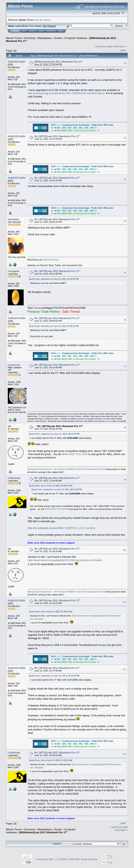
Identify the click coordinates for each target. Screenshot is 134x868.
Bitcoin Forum (14, 38)
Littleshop (14, 478)
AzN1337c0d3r (17, 62)
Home (15, 31)
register (47, 20)
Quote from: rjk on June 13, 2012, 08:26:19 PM (51, 486)
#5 (125, 273)
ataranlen (14, 219)
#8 (125, 428)
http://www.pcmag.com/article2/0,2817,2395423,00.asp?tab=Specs (66, 93)
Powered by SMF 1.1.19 (48, 859)
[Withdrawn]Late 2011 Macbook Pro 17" (59, 62)
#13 (124, 754)
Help (24, 31)
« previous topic (104, 46)
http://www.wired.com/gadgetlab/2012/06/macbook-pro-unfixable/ (65, 560)
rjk (9, 426)
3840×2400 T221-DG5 (75, 454)
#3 (125, 179)
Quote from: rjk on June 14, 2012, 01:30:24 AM (51, 612)
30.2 (45, 26)
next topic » (120, 46)
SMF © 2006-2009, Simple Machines (80, 859)
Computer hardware (76, 38)
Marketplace (45, 38)
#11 (124, 602)
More (61, 31)
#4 (125, 221)
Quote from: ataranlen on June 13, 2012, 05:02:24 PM (54, 279)
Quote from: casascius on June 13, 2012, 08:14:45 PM (54, 434)
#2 (125, 138)
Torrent (52, 26)
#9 (125, 479)
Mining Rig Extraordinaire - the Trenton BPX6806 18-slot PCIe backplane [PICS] (66, 469)
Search (33, 31)
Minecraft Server (51, 260)
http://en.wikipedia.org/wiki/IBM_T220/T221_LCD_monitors (62, 528)
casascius (14, 365)
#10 (124, 550)
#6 (125, 320)
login (37, 20)
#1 (125, 63)
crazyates (14, 271)
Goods (58, 38)
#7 (125, 366)
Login (41, 31)
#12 (124, 669)
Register (51, 31)
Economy (30, 38)
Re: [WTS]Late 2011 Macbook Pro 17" (57, 136)
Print (123, 50)
